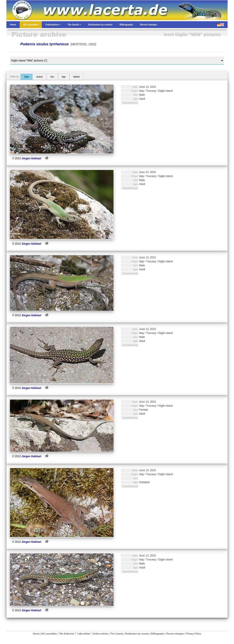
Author (39, 77)
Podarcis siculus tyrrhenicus (45, 44)
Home (36, 634)
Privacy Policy (194, 634)
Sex (52, 77)
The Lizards (116, 634)
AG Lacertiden (49, 634)
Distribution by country (137, 634)
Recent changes (175, 634)
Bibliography (158, 634)
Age (64, 77)
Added (76, 77)
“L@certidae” (84, 634)
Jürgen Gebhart (31, 158)
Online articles (101, 634)
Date (26, 77)
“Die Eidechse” (67, 634)
